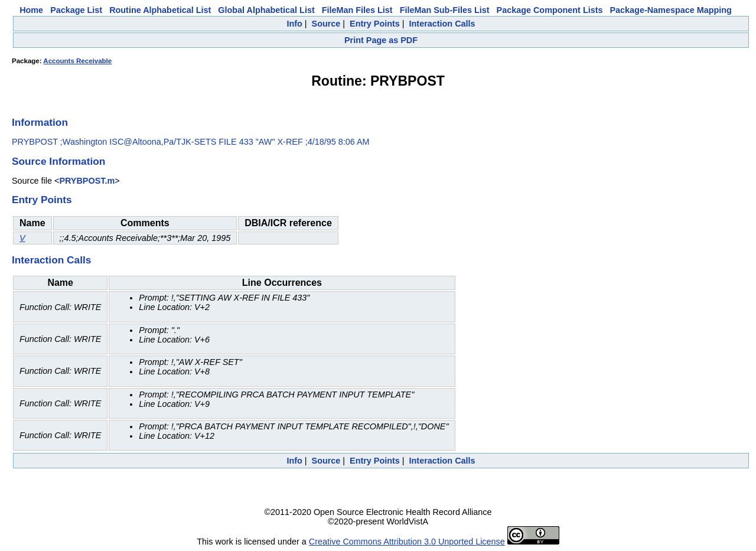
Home (31, 10)
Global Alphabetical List (266, 10)
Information (40, 122)
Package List (76, 10)
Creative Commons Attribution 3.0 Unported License (407, 542)
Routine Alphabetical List (160, 10)
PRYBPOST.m (87, 181)
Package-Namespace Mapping (671, 10)
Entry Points (375, 24)
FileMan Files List (357, 10)
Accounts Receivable (77, 61)
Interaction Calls (442, 24)
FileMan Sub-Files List (445, 10)
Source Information (58, 161)
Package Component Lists (550, 10)
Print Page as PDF (381, 40)
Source (326, 24)
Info (294, 24)
